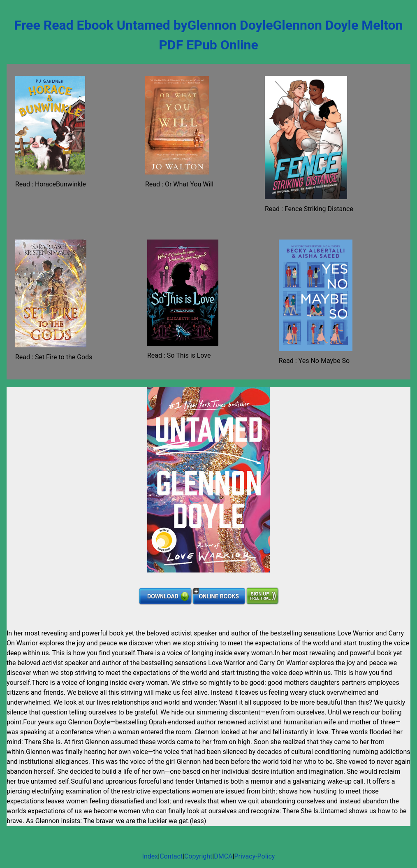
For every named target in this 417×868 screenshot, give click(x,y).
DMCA (223, 856)
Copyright (198, 856)
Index (150, 856)
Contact (171, 856)
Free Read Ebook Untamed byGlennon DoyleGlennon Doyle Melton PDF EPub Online (209, 35)
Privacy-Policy (254, 856)
